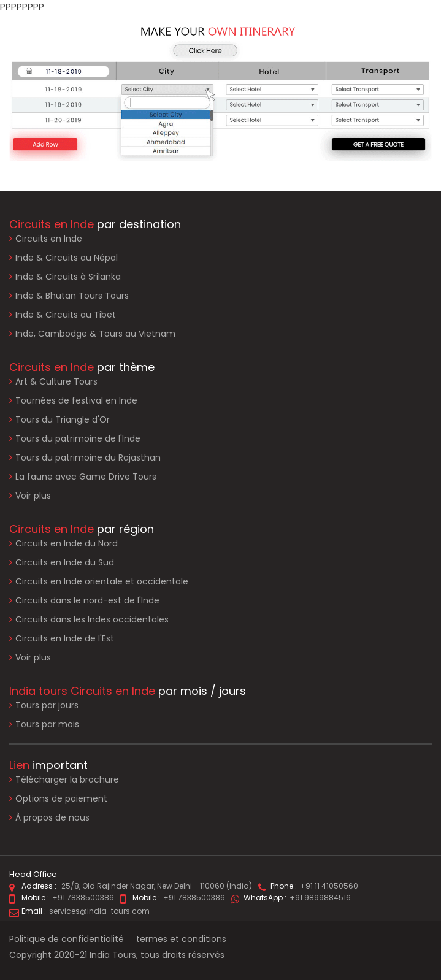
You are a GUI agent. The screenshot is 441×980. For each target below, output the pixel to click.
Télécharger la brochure (64, 780)
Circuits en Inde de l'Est (65, 638)
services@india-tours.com (99, 911)
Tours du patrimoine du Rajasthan (88, 457)
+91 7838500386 (83, 898)
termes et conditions (181, 939)
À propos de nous (49, 818)
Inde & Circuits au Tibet (66, 315)
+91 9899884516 (320, 898)
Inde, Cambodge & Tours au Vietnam (95, 334)
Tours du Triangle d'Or (63, 419)
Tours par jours (47, 705)
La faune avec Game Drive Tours (86, 477)
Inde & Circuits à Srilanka (68, 277)
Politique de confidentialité (67, 939)
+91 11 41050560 (329, 886)
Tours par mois (47, 724)
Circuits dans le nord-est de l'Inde (87, 600)
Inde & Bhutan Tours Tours (72, 296)
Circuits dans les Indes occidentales (92, 619)
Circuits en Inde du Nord (67, 543)
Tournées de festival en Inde (76, 400)
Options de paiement (58, 799)
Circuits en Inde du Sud (65, 562)
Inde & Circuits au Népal (67, 258)
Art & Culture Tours (56, 381)
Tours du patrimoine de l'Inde (78, 438)
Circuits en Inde (49, 239)
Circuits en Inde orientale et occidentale (102, 581)
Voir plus (33, 496)
